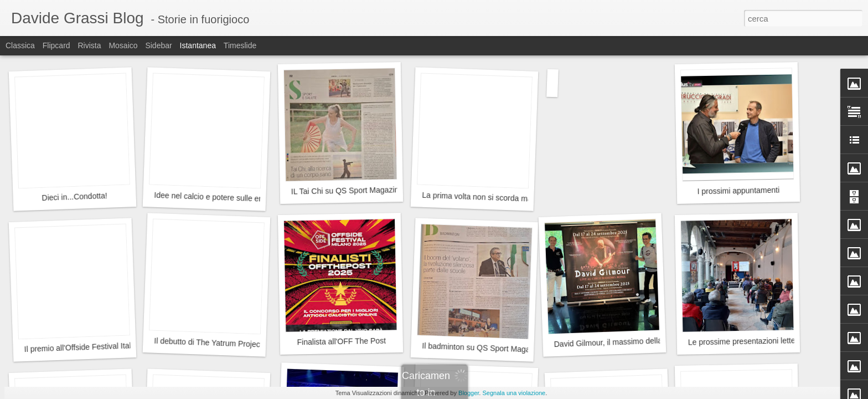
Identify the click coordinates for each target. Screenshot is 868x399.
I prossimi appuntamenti (738, 191)
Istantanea (198, 45)
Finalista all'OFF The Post (342, 342)
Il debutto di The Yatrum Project (208, 343)
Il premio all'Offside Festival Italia (80, 347)
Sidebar (158, 45)
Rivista (89, 45)
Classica (20, 45)
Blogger (469, 393)
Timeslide (240, 45)
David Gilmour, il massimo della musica (621, 342)
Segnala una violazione (514, 393)
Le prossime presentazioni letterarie (750, 341)
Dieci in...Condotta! (74, 197)
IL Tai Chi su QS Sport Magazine (347, 191)
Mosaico (123, 45)
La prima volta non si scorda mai (478, 197)
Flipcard (56, 45)
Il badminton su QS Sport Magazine (483, 348)
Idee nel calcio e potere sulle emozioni (220, 197)
